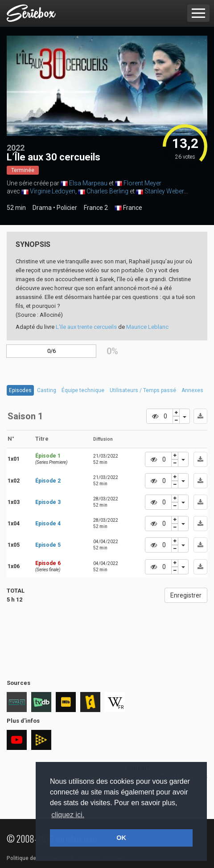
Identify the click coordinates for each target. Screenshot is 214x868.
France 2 (96, 208)
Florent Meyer (142, 183)
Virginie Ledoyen (53, 191)
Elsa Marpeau (88, 183)
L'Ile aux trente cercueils (86, 327)
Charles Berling (107, 191)
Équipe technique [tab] (83, 390)
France (128, 208)
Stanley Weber (164, 191)
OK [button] (121, 838)
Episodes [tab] (20, 390)
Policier (67, 208)
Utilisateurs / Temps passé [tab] (143, 390)
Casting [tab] (47, 390)
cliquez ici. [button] (68, 815)
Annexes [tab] (192, 390)
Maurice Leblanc (147, 327)
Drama (42, 208)
